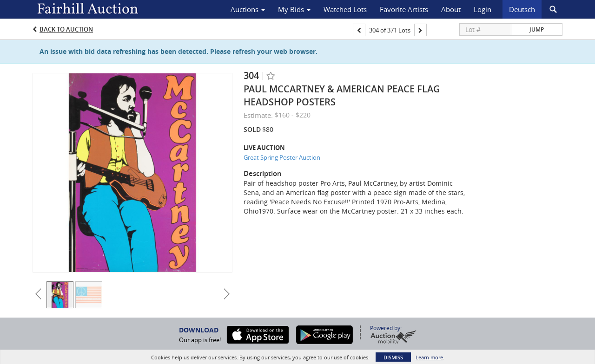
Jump (537, 29)
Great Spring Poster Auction (282, 157)
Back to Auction (66, 29)
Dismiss (393, 357)
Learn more (429, 357)
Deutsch (522, 9)
